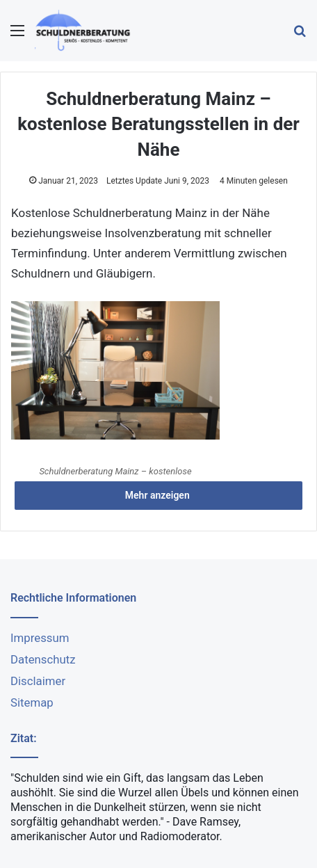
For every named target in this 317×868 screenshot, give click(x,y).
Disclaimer (38, 681)
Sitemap (32, 702)
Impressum (40, 638)
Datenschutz (43, 659)
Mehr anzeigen (158, 495)
